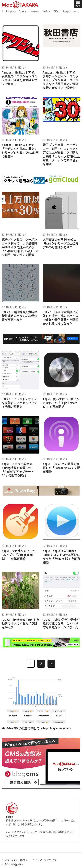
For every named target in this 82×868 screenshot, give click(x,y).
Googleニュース (71, 11)
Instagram (34, 11)
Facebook (11, 11)
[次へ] (51, 664)
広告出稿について (46, 860)
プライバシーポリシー (17, 860)
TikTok (57, 11)
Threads (23, 11)
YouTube (46, 11)
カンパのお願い (13, 864)
